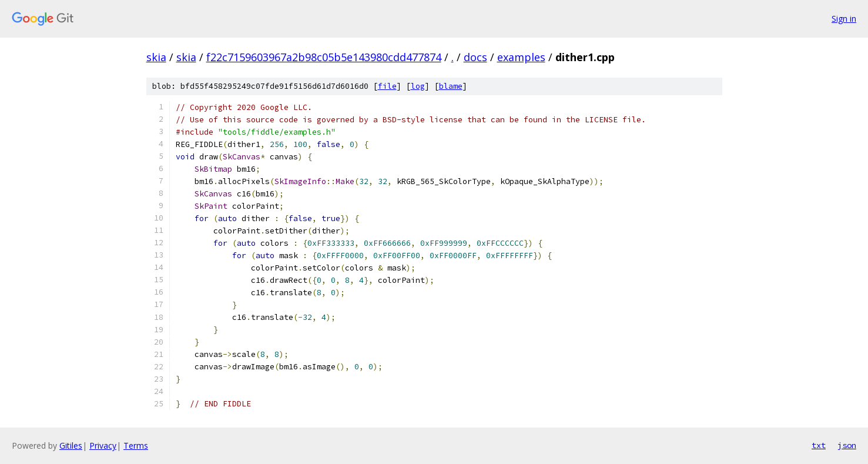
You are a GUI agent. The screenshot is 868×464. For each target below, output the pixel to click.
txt (819, 445)
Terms (136, 445)
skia (156, 57)
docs (475, 57)
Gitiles (71, 445)
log (418, 86)
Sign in (844, 19)
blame (451, 86)
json (847, 445)
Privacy (103, 445)
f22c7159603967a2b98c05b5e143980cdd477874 (324, 57)
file (387, 86)
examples (521, 57)
